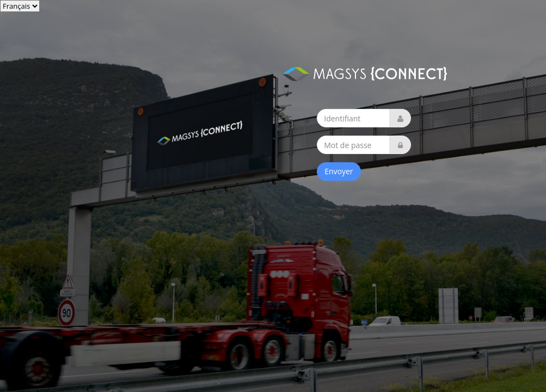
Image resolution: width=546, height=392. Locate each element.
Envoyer (339, 171)
